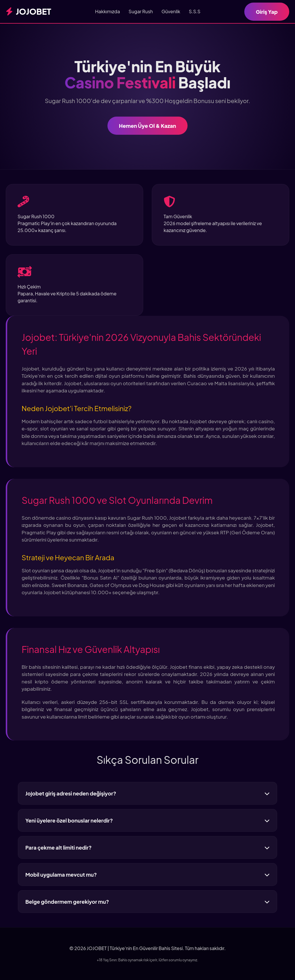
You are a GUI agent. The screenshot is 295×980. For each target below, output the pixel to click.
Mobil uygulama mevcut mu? (147, 874)
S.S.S (195, 11)
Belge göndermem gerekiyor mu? (147, 902)
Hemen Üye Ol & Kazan (147, 126)
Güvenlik (171, 11)
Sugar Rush (141, 11)
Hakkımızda (107, 11)
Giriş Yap (267, 12)
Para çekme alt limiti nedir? (147, 847)
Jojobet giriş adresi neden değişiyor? (147, 793)
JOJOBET (29, 11)
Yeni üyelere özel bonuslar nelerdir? (147, 820)
